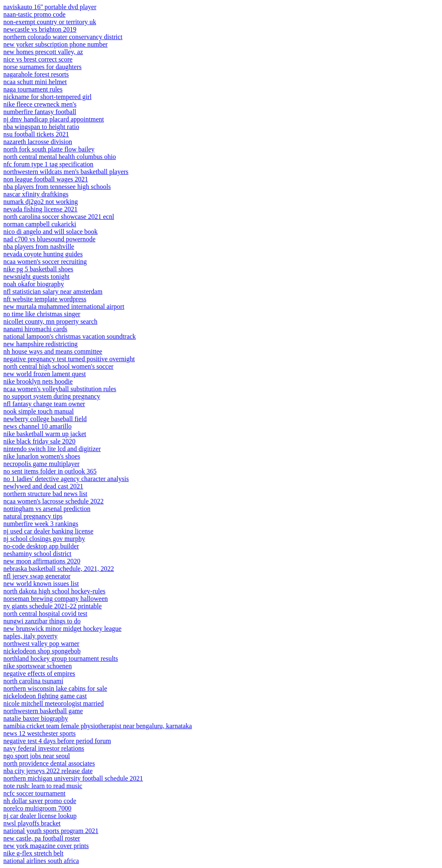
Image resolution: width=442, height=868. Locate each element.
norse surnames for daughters (42, 67)
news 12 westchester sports (40, 733)
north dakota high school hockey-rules (54, 591)
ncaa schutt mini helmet (35, 82)
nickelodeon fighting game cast (45, 696)
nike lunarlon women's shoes (42, 456)
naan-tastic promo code (34, 14)
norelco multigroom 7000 (37, 808)
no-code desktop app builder (41, 546)
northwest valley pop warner (41, 644)
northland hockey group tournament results (61, 658)
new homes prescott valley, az (43, 52)
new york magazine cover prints (46, 846)
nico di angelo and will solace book (51, 232)
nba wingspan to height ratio (41, 127)
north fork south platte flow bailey (49, 149)
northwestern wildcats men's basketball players (66, 172)
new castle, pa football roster (42, 838)
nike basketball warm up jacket (45, 434)
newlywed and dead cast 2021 (43, 486)
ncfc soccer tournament (34, 793)
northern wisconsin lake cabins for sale (55, 688)
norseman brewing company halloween (56, 599)
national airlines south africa (41, 861)
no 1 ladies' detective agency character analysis (66, 479)
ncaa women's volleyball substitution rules (60, 389)
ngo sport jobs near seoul (37, 756)
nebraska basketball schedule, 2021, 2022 (59, 569)
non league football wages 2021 (46, 179)
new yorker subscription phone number (56, 44)
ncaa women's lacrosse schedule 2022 (53, 501)
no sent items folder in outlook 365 (50, 471)
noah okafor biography (34, 284)
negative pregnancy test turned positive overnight (69, 359)
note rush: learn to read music (43, 786)
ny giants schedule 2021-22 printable (52, 606)
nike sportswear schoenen (37, 666)
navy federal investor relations (44, 748)
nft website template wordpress (45, 299)
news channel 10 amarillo (37, 426)
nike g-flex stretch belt (33, 853)
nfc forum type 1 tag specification (48, 164)
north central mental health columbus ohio (60, 157)
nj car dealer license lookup (40, 816)
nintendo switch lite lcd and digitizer (52, 449)
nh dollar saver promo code (40, 801)
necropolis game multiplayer (41, 464)
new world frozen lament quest (45, 374)
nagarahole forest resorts (36, 74)
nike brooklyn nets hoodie (38, 381)
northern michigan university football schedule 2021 (73, 778)
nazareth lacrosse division (38, 142)
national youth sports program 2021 (51, 831)
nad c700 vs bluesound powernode (49, 239)
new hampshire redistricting (41, 344)
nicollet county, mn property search (50, 321)
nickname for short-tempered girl (47, 97)
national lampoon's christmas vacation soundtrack (70, 336)
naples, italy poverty (30, 636)
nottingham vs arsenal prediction (47, 509)
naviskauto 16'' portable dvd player (50, 7)
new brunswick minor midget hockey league (62, 629)
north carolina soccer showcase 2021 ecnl (59, 217)
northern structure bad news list (45, 494)
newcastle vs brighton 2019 (40, 29)
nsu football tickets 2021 (36, 134)
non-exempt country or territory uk (50, 22)
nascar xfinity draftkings (36, 194)
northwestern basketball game (43, 711)
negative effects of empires (39, 673)
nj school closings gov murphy (44, 539)
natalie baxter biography (36, 718)
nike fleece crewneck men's (40, 104)
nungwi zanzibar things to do (42, 621)
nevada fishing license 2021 (40, 209)
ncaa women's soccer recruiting (45, 262)
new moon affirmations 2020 (42, 561)
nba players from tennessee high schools (57, 187)
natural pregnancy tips (33, 516)
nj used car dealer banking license (48, 531)
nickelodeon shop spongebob (42, 651)
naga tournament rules (33, 89)
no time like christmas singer (42, 314)
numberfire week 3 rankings (41, 524)
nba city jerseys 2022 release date (48, 771)
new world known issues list (41, 584)
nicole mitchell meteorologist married (53, 703)
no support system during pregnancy (52, 396)
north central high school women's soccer (58, 366)
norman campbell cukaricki (40, 224)
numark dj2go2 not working (41, 202)
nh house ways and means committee (53, 351)
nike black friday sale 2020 (39, 441)
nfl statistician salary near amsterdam (53, 291)
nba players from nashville (39, 247)
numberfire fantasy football (40, 112)
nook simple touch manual (38, 411)
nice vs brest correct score (38, 59)
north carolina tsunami (33, 681)
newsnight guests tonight (36, 277)
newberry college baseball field (45, 419)
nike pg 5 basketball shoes (38, 269)
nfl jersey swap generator (37, 576)
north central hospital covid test (45, 614)
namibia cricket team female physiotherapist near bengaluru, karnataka (98, 726)
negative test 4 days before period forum (57, 741)
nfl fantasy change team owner (44, 404)
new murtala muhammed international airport (64, 306)
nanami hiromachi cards (35, 329)
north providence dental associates (49, 763)
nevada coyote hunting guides (43, 254)
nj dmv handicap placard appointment (54, 119)
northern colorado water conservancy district (63, 37)
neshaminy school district (37, 554)
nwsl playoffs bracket (32, 823)
